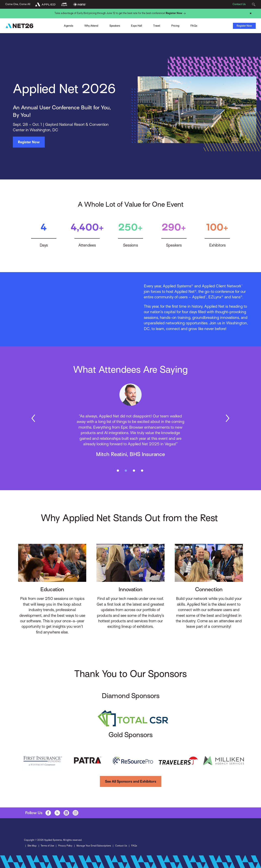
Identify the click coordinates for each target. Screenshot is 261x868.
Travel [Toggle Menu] (157, 26)
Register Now (176, 13)
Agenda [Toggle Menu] (69, 26)
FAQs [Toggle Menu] (194, 26)
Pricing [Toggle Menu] (175, 26)
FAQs (134, 846)
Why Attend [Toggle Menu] (91, 26)
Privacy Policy (65, 846)
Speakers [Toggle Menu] (115, 26)
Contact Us (239, 4)
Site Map (32, 846)
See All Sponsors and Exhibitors (131, 781)
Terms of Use (47, 846)
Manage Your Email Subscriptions (94, 846)
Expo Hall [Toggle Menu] (137, 26)
